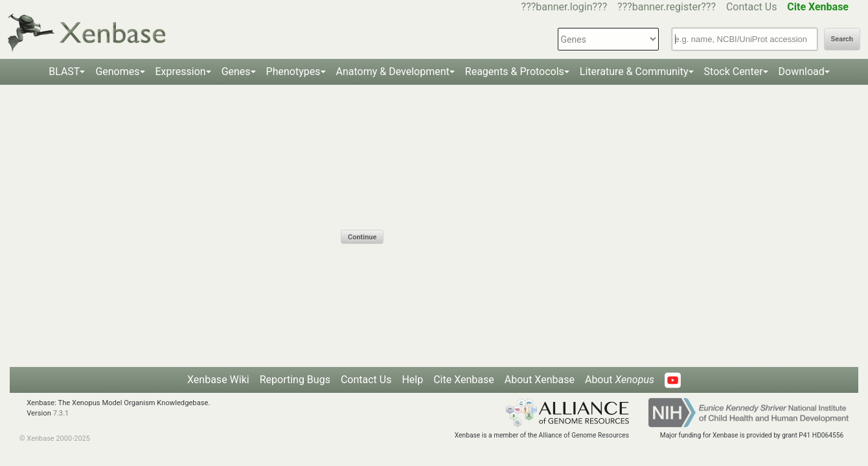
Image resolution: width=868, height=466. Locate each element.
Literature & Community (634, 72)
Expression (181, 72)
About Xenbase (540, 380)
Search (842, 39)
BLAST (64, 72)
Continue (362, 237)
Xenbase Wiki (218, 380)
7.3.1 (61, 413)
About (620, 380)
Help (412, 380)
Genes (236, 72)
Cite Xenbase (464, 380)
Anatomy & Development (393, 72)
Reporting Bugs (295, 380)
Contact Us (752, 7)
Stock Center (734, 72)
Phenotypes (293, 72)
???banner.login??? (565, 7)
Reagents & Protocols (515, 72)
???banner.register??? (667, 7)
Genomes (117, 72)
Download (802, 72)
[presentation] (439, 205)
